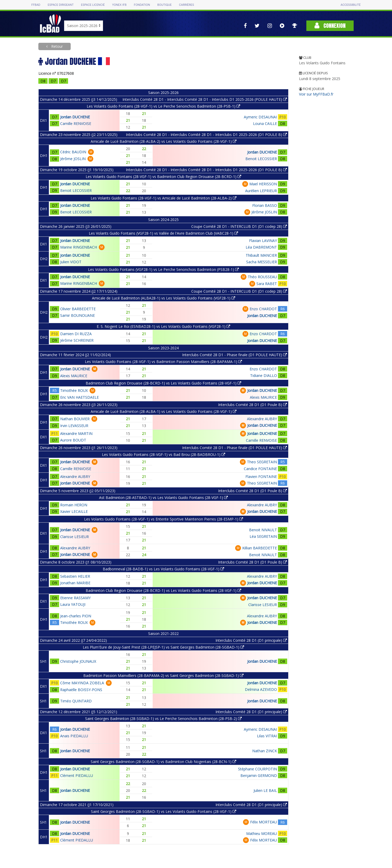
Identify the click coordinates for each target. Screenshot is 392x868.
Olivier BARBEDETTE (78, 309)
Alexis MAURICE (74, 376)
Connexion (330, 26)
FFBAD (36, 5)
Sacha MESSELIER (262, 262)
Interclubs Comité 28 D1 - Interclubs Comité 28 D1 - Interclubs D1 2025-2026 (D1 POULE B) (206, 135)
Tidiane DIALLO (264, 375)
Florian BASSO (265, 205)
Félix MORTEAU (264, 822)
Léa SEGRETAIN (263, 536)
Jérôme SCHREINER (77, 340)
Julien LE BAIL (265, 790)
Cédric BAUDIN (73, 152)
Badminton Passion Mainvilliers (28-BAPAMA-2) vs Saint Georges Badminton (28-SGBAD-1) (163, 675)
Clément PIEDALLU (77, 775)
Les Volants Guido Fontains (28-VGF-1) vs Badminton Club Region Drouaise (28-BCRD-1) (163, 177)
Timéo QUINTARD (76, 701)
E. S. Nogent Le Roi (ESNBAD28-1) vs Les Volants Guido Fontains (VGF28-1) (163, 326)
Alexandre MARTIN (76, 433)
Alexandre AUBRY (262, 419)
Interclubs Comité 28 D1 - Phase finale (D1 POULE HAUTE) (234, 355)
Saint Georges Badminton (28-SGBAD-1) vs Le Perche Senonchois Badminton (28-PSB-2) (163, 719)
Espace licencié (93, 5)
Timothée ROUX (74, 390)
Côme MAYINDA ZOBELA (82, 683)
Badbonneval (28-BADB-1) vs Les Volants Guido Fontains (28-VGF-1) (163, 569)
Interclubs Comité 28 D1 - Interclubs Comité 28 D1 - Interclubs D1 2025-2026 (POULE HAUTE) (205, 99)
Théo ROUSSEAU (262, 277)
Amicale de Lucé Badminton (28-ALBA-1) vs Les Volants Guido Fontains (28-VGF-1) (164, 411)
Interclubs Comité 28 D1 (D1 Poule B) (252, 405)
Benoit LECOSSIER (261, 159)
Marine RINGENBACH (79, 247)
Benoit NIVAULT (263, 530)
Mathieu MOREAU (262, 833)
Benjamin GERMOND (259, 775)
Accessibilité (350, 5)
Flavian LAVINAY (263, 241)
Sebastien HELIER (75, 576)
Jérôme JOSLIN (73, 159)
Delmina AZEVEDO (261, 689)
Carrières (186, 5)
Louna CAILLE (265, 123)
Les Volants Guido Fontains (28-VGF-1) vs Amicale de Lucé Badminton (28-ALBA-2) (164, 198)
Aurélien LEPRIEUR (261, 191)
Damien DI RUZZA (76, 334)
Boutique (164, 5)
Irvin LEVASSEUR (74, 426)
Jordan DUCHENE (75, 117)
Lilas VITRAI (267, 736)
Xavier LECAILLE (74, 511)
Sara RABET (267, 284)
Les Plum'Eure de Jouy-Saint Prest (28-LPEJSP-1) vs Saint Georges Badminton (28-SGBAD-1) (163, 647)
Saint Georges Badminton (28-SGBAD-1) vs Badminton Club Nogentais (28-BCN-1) (163, 762)
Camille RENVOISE (76, 123)
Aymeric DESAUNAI (260, 117)
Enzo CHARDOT (263, 309)
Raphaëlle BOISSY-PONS (81, 690)
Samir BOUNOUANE (78, 315)
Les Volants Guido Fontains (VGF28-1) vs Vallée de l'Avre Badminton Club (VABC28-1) (163, 233)
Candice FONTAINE (260, 469)
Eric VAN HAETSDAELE (79, 397)
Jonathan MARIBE (75, 583)
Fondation (142, 5)
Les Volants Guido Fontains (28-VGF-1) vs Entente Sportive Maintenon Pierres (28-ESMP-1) (164, 519)
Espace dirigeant (61, 5)
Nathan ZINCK (265, 751)
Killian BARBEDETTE (260, 548)
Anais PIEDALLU (74, 736)
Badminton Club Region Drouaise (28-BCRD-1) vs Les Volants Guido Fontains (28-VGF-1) (163, 383)
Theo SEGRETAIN (262, 462)
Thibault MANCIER (261, 255)
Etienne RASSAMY (75, 598)
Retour (56, 46)
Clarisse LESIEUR (74, 537)
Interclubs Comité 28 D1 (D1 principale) (251, 640)
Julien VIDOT (71, 262)
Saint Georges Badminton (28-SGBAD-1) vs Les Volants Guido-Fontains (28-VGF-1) (164, 811)
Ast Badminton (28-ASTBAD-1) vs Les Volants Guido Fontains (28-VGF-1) (163, 498)
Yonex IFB (119, 5)
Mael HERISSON (263, 184)
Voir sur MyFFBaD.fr (316, 94)
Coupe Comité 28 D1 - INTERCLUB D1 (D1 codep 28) (239, 226)
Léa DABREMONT (261, 247)
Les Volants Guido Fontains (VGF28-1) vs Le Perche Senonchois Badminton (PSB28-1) (163, 269)
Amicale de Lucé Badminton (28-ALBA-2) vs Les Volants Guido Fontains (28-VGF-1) (164, 141)
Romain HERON (74, 505)
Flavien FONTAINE (261, 477)
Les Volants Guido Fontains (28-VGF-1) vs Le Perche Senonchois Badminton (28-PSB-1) (163, 106)
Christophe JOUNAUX (78, 661)
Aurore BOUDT (73, 440)
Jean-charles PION (76, 616)
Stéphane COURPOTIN (257, 769)
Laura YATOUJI (73, 604)
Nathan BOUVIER (75, 419)
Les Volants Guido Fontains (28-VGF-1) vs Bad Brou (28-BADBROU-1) (164, 454)
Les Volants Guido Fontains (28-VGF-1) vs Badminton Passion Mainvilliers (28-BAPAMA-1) (163, 362)
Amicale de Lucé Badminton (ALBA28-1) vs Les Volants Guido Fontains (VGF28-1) (164, 298)
